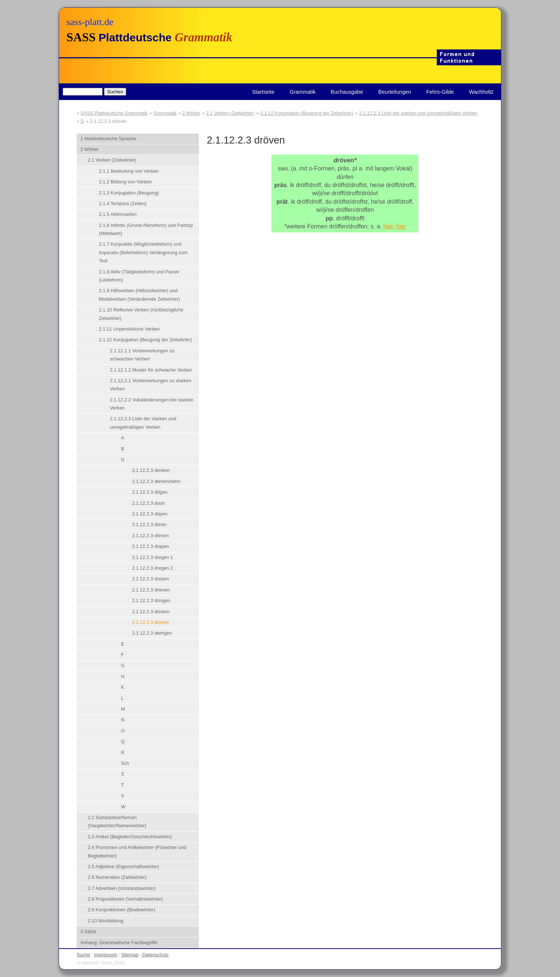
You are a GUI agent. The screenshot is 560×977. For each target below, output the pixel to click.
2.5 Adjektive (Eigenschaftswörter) (123, 866)
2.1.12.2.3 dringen (151, 600)
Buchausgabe (347, 92)
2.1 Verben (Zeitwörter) (230, 113)
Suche (83, 955)
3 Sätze (88, 931)
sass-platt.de (90, 22)
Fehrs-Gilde (440, 92)
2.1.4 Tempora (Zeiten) (123, 203)
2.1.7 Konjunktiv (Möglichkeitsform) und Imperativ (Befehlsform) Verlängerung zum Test (143, 252)
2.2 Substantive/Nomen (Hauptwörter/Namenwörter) (117, 821)
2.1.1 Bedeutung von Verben (129, 171)
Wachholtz (481, 92)
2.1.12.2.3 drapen (151, 546)
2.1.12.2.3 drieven (151, 590)
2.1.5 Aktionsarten (118, 214)
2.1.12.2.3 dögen (150, 492)
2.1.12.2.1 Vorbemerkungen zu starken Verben (151, 385)
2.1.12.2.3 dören (149, 524)
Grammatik (303, 92)
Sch (125, 763)
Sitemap (130, 955)
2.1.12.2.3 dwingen (152, 633)
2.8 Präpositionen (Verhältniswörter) (125, 899)
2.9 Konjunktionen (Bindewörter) (122, 910)
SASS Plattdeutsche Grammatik (114, 113)
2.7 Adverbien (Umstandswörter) (122, 888)
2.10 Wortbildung (106, 921)
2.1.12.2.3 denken (151, 470)
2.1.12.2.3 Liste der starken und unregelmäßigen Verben (418, 113)
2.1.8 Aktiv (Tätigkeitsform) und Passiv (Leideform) (139, 276)
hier (388, 226)
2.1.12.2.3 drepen (151, 579)
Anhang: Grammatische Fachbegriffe (119, 943)
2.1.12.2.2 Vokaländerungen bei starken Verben (152, 404)
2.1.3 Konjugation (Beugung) (129, 193)
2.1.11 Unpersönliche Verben (129, 329)
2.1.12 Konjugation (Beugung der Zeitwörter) (307, 113)
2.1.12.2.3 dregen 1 (153, 557)
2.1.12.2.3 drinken (151, 612)
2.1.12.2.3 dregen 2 (153, 568)
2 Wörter (191, 113)
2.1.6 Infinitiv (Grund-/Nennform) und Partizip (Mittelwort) (146, 229)
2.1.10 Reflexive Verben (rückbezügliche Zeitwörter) (141, 314)
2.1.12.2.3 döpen (150, 514)
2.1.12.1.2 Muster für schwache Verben (151, 370)
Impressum (106, 955)
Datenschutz (155, 955)
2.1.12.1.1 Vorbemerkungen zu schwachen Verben (142, 355)
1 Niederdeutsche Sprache (108, 139)
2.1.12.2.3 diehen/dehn (156, 481)
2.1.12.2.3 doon (148, 503)
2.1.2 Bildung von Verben (125, 182)
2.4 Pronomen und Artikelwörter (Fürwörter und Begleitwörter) (137, 851)
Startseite (263, 92)
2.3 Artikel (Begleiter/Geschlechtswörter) (130, 837)
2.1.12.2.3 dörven (151, 536)
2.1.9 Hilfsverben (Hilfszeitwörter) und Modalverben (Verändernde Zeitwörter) (139, 295)
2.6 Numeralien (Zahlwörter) (117, 877)
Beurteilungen (395, 92)
